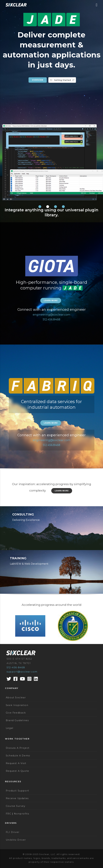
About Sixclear (16, 698)
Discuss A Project (18, 748)
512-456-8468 (16, 667)
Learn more (51, 300)
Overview (38, 80)
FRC (9, 814)
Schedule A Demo (18, 756)
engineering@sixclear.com (52, 315)
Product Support (17, 791)
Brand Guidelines (17, 720)
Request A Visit (16, 763)
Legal (10, 728)
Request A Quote (17, 771)
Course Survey (16, 806)
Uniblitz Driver (16, 840)
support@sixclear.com (22, 672)
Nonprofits (21, 814)
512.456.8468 (51, 319)
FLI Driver (13, 832)
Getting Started (64, 80)
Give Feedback (16, 713)
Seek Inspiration (17, 705)
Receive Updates (17, 798)
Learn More (62, 491)
